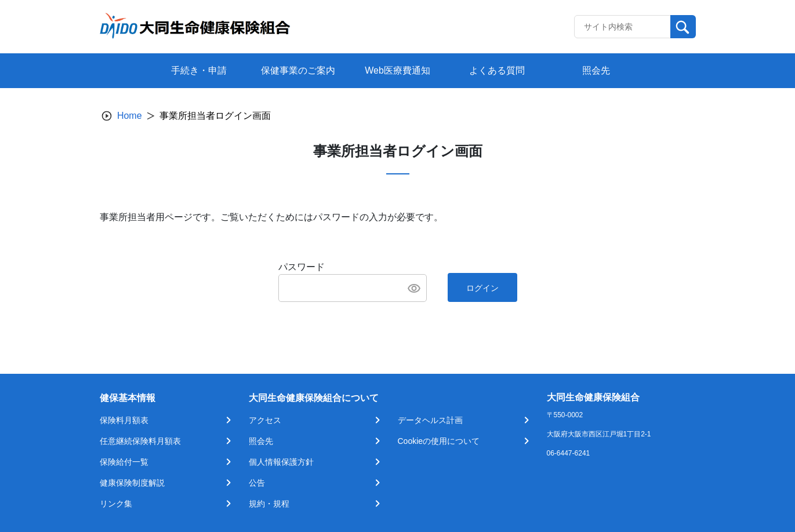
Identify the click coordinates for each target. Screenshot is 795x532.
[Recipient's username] (622, 27)
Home (130, 116)
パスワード (302, 267)
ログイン (482, 288)
